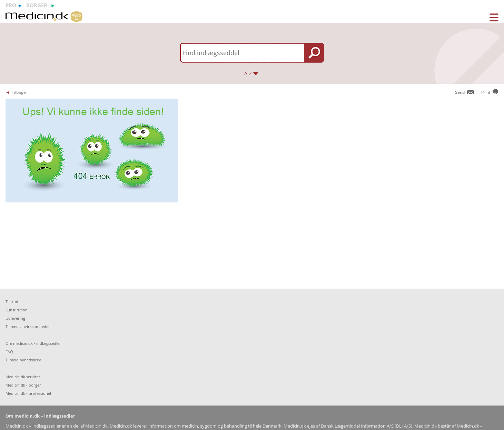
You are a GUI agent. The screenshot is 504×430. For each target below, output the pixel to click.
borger (37, 5)
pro (11, 5)
